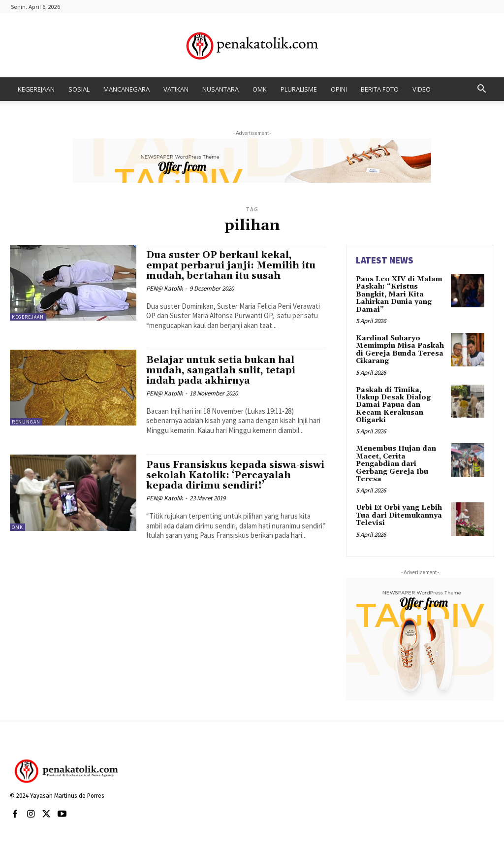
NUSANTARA (220, 89)
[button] (481, 90)
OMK (260, 89)
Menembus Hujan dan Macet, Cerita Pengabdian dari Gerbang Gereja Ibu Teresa (396, 464)
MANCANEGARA (126, 89)
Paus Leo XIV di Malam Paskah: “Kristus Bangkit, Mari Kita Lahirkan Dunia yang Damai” (399, 295)
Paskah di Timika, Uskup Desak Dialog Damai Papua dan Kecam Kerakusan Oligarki (393, 405)
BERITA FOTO (380, 89)
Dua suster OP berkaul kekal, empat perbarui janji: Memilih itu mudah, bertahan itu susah (231, 265)
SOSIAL (79, 89)
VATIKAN (176, 89)
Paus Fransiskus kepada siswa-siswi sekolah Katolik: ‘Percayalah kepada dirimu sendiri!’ (235, 475)
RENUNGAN (26, 422)
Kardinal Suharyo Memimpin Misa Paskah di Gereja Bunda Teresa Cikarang (400, 350)
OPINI (339, 89)
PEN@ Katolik (164, 288)
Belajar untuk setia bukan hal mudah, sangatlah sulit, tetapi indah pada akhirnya (221, 370)
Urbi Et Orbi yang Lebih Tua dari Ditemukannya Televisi (399, 515)
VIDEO (422, 89)
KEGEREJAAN (36, 89)
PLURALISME (299, 89)
